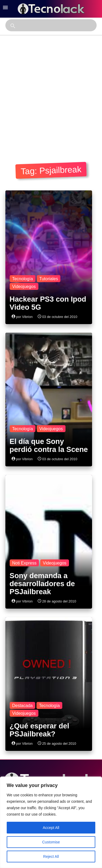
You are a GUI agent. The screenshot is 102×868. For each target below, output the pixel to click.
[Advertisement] (50, 97)
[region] (51, 822)
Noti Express (24, 563)
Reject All (51, 857)
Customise (51, 842)
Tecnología (22, 279)
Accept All (51, 828)
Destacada (22, 706)
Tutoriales (49, 279)
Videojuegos (24, 286)
